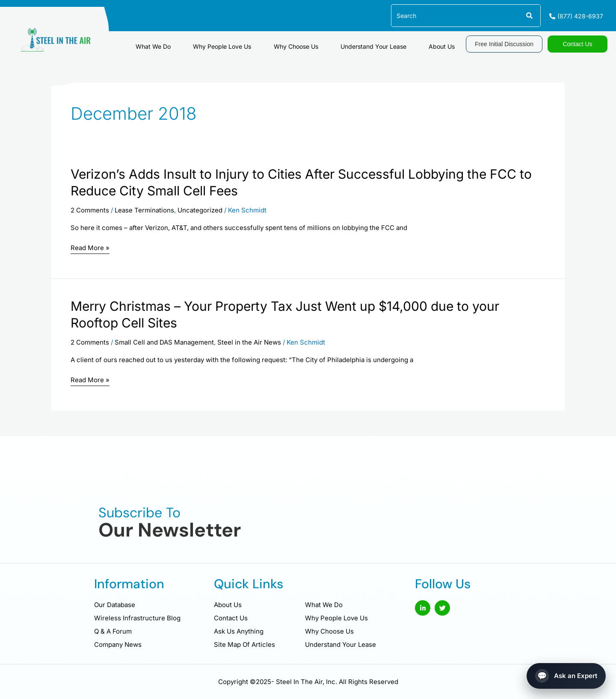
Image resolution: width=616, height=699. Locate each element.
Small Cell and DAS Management (164, 342)
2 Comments (90, 210)
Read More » (90, 248)
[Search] (529, 16)
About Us (447, 43)
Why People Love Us (261, 43)
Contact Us (231, 618)
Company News (118, 644)
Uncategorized (200, 210)
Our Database (115, 605)
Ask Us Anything (239, 631)
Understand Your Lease (390, 43)
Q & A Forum (113, 631)
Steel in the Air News (249, 342)
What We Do (204, 43)
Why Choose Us (324, 43)
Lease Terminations (144, 210)
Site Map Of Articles (244, 644)
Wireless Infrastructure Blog (137, 618)
